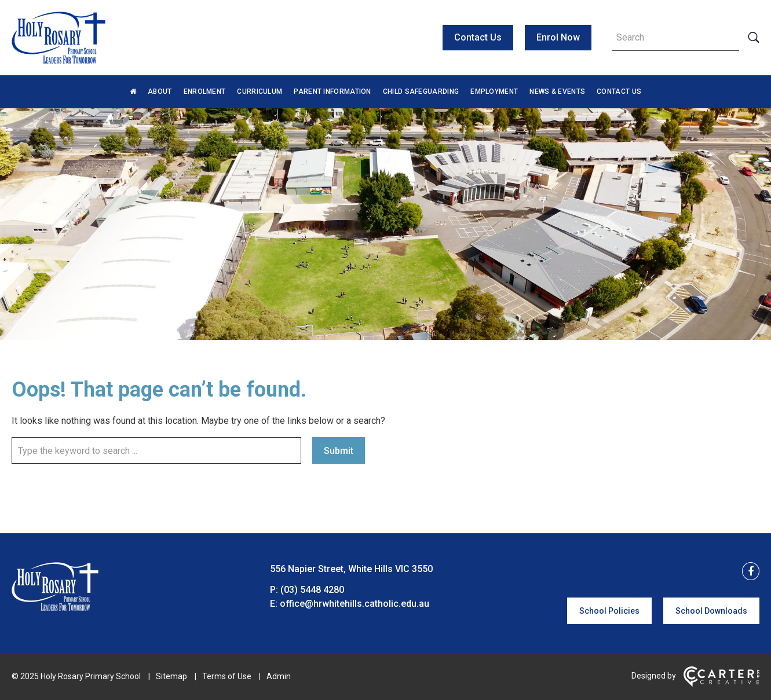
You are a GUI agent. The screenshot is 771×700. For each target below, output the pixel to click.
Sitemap (171, 676)
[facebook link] (747, 572)
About (160, 91)
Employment (494, 91)
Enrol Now (558, 37)
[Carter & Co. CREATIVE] (721, 684)
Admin (279, 676)
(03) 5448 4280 (312, 590)
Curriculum (260, 91)
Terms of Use (227, 676)
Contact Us (478, 37)
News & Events (557, 91)
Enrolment (205, 91)
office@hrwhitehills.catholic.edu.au (355, 604)
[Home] (55, 608)
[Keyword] (675, 38)
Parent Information (332, 91)
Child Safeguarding (421, 91)
